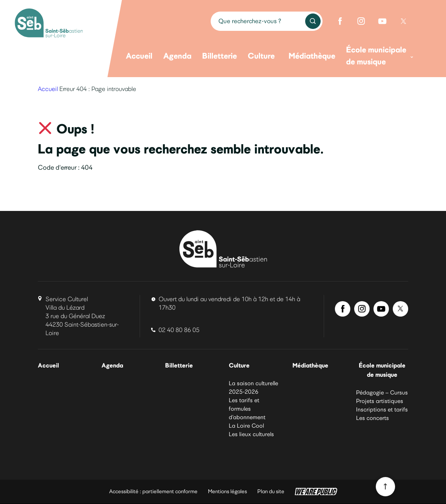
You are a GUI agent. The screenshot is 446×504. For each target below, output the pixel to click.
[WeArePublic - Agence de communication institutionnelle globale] (316, 492)
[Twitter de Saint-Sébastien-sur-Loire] (404, 21)
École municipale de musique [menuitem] (380, 56)
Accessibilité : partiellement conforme (153, 492)
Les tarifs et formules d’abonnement (247, 409)
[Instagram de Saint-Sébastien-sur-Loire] (361, 21)
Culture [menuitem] (261, 56)
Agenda (113, 366)
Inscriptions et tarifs (382, 410)
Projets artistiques (380, 402)
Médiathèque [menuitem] (312, 56)
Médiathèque (312, 366)
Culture (240, 366)
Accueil (48, 89)
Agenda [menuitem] (177, 56)
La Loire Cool (246, 426)
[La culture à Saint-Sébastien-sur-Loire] (49, 24)
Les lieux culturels (251, 435)
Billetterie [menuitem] (220, 56)
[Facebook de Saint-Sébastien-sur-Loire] (340, 21)
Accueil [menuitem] (139, 56)
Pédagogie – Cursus (382, 393)
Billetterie (179, 366)
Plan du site (271, 492)
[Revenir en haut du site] (385, 487)
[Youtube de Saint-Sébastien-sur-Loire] (382, 21)
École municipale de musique (382, 370)
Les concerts (373, 419)
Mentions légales (227, 492)
